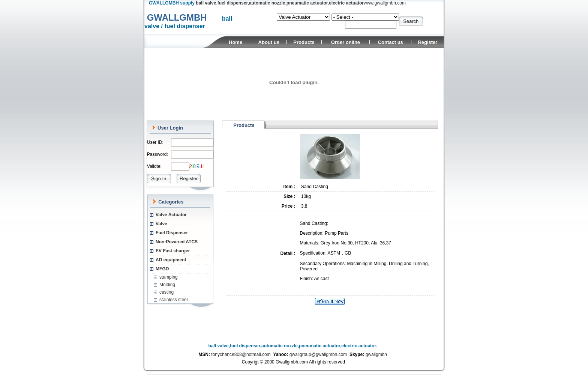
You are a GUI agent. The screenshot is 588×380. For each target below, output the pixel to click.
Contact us (391, 42)
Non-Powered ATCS (177, 242)
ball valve (206, 3)
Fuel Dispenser (172, 233)
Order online (346, 42)
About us (269, 42)
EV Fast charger (173, 251)
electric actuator (346, 3)
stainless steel (173, 300)
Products (304, 42)
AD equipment (171, 260)
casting (166, 292)
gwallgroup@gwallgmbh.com (318, 354)
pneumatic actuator (307, 3)
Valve (161, 224)
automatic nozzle (267, 3)
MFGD (162, 269)
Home (235, 42)
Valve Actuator (171, 215)
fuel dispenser (233, 3)
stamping (169, 277)
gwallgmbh (376, 354)
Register (427, 42)
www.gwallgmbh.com (385, 3)
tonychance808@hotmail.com (241, 354)
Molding (167, 285)
